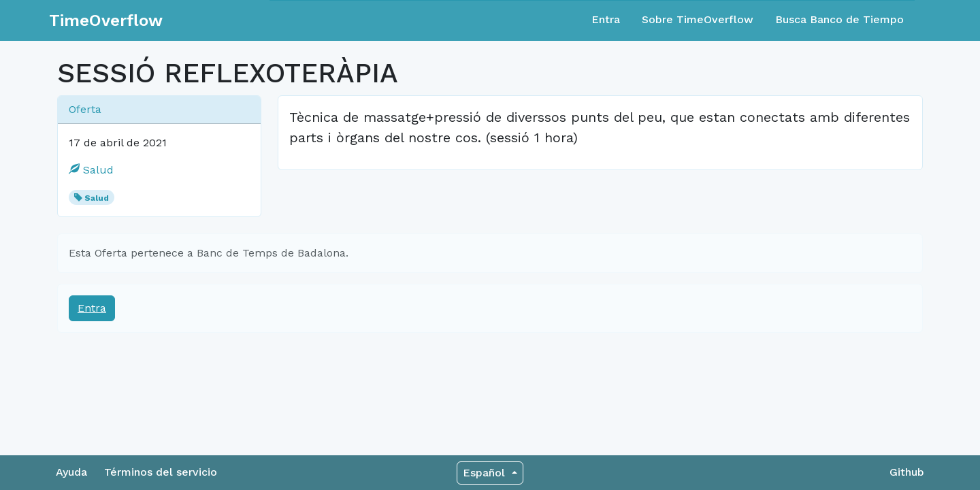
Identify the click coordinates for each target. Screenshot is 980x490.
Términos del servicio (161, 472)
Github (907, 472)
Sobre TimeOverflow (698, 19)
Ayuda (71, 472)
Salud (91, 170)
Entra (606, 19)
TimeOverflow (106, 20)
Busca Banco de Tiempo (839, 19)
